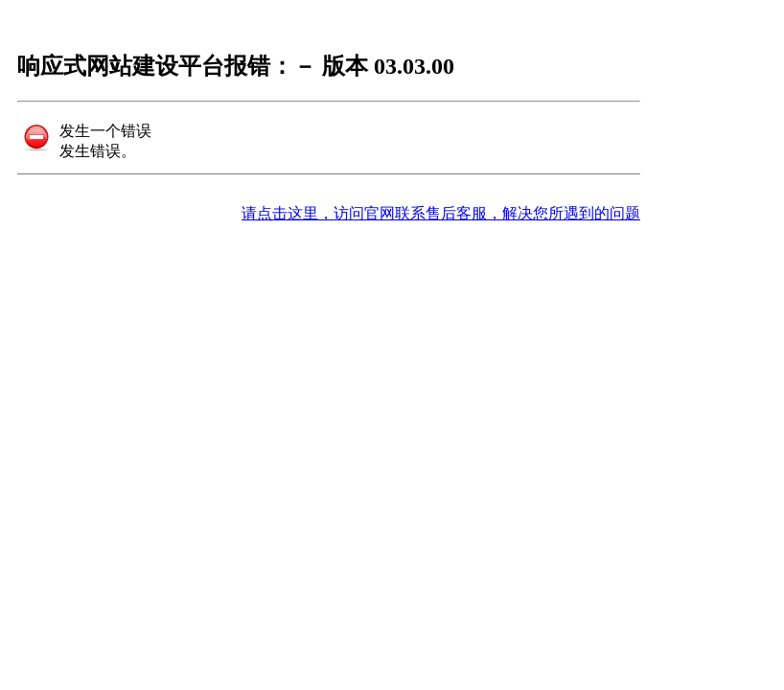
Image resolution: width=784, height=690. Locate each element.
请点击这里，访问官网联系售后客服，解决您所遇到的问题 (441, 213)
